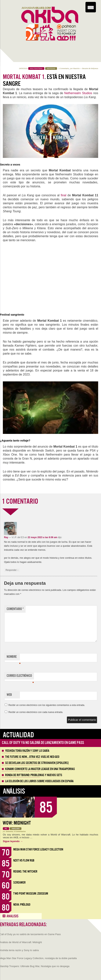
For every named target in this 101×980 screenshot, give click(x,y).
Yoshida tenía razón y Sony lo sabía (27, 751)
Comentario (15, 609)
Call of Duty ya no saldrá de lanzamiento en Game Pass (43, 743)
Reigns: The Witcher (25, 871)
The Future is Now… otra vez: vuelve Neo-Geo (32, 757)
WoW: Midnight (17, 823)
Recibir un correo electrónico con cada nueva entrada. (36, 712)
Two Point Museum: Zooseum (31, 894)
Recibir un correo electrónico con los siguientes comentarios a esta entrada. (47, 705)
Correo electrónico (20, 677)
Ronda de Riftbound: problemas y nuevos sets (34, 775)
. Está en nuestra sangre (44, 80)
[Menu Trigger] (91, 7)
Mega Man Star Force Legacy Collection (38, 849)
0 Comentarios (20, 831)
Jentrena (9, 831)
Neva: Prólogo (22, 905)
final (63, 195)
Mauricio (76, 68)
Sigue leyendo (13, 841)
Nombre (13, 658)
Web (9, 695)
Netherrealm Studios (78, 93)
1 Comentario (64, 68)
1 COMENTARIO (20, 501)
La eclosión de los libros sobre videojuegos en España (39, 781)
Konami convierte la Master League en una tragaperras (40, 769)
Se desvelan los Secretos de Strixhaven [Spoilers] (37, 763)
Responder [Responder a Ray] (12, 570)
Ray (6, 537)
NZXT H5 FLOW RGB (24, 860)
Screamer (19, 883)
